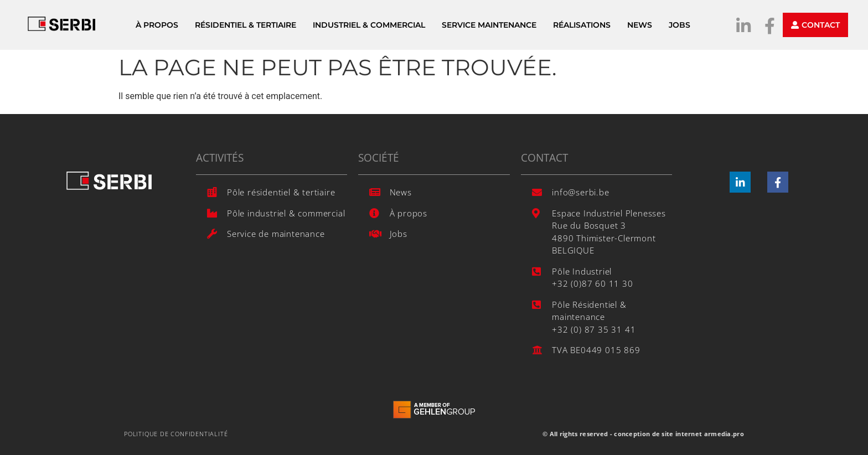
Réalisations (582, 25)
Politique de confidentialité (176, 434)
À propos (157, 25)
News (640, 25)
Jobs (680, 25)
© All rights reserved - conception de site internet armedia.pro (643, 434)
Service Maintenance (489, 25)
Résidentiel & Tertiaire (246, 25)
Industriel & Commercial (369, 25)
